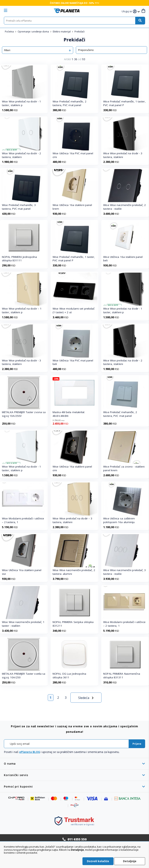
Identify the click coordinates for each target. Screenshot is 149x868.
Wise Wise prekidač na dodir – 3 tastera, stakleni (72, 520)
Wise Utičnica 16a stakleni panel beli (123, 259)
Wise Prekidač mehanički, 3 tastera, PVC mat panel (19, 207)
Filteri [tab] (7, 50)
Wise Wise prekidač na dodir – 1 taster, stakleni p (22, 310)
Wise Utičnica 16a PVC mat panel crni (73, 155)
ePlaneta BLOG (30, 752)
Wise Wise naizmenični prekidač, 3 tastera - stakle (124, 572)
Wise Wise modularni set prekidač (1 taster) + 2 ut (74, 310)
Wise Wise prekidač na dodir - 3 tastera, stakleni (123, 155)
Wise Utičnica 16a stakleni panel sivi (22, 572)
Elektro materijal (62, 32)
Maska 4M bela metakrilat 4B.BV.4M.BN (68, 414)
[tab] (74, 764)
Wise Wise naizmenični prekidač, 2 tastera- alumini (74, 572)
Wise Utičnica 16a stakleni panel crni (72, 468)
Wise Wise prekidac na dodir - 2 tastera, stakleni (123, 362)
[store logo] (67, 11)
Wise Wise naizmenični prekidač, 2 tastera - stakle (124, 207)
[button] (127, 12)
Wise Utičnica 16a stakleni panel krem (72, 207)
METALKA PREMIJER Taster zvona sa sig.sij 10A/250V (24, 414)
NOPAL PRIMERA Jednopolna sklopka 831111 (19, 259)
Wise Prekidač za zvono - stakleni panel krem (124, 468)
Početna (10, 32)
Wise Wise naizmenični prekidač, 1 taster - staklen (23, 624)
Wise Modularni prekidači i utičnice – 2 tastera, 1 (23, 520)
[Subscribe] (137, 744)
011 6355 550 (77, 839)
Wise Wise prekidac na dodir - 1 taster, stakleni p (123, 310)
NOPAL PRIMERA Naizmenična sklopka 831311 (122, 676)
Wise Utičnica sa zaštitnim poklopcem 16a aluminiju (119, 520)
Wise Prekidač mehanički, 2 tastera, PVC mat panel (69, 103)
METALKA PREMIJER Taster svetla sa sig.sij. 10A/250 (24, 676)
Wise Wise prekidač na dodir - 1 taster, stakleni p (21, 103)
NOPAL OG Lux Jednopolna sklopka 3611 (69, 676)
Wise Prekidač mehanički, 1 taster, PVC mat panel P (124, 103)
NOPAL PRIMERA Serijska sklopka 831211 (73, 624)
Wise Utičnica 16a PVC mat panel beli (73, 362)
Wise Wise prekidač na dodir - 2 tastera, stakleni (21, 155)
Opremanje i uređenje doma (34, 32)
